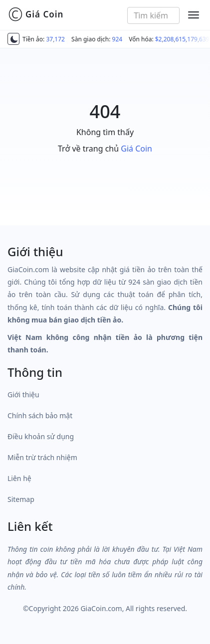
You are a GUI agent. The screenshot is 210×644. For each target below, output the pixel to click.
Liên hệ (19, 478)
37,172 (55, 39)
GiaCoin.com (101, 608)
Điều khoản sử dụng (41, 436)
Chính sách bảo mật (40, 415)
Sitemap (21, 499)
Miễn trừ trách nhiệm (42, 457)
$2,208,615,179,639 (182, 39)
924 (117, 39)
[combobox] (153, 15)
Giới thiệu (23, 395)
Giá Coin (36, 14)
